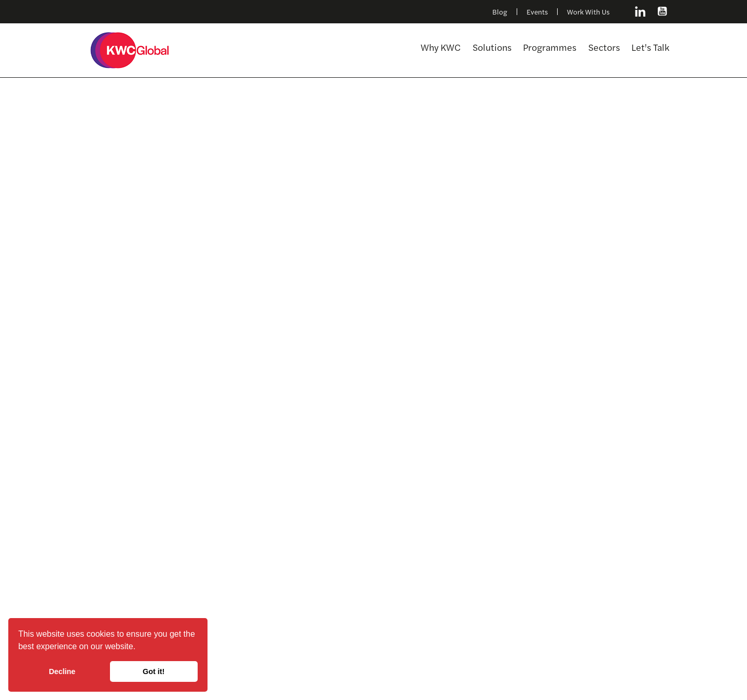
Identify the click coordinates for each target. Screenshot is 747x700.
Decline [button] (62, 671)
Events (537, 12)
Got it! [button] (154, 671)
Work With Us (588, 12)
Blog (500, 12)
